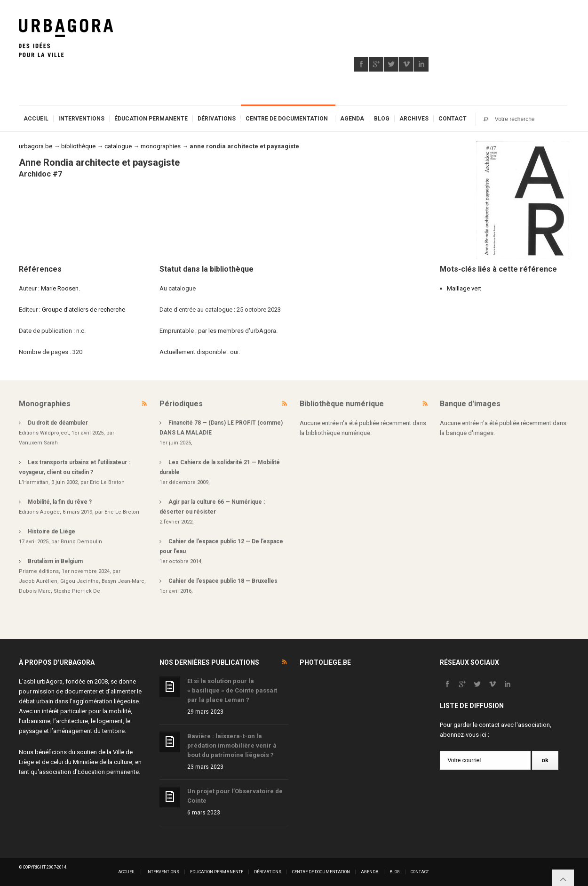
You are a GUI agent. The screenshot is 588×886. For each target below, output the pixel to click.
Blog (382, 119)
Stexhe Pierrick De (77, 591)
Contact (453, 119)
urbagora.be (36, 146)
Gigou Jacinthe (79, 581)
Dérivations (217, 119)
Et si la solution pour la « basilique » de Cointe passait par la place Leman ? (232, 690)
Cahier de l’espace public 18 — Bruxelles (223, 581)
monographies (161, 146)
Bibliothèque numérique (342, 404)
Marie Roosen (60, 288)
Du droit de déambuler (58, 423)
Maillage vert (464, 288)
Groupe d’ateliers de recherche (83, 310)
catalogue (118, 146)
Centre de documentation (287, 119)
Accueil (36, 119)
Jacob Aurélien (38, 581)
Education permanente (108, 772)
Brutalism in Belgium (55, 561)
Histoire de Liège (52, 532)
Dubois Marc (35, 591)
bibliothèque (78, 146)
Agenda (352, 119)
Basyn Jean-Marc (123, 581)
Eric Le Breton (107, 482)
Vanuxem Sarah (38, 443)
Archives (414, 119)
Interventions (81, 119)
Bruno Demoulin (81, 542)
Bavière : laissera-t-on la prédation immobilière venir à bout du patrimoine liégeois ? (232, 745)
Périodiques (181, 404)
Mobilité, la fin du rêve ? (60, 502)
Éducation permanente (151, 119)
